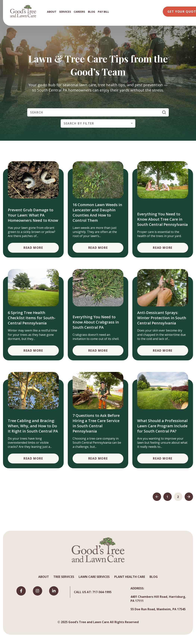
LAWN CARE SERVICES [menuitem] (94, 577)
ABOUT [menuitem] (52, 12)
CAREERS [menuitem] (79, 12)
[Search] (98, 112)
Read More (33, 248)
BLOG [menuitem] (91, 12)
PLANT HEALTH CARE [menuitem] (130, 577)
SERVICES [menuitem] (65, 12)
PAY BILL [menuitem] (103, 12)
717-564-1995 (102, 592)
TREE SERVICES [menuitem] (64, 577)
